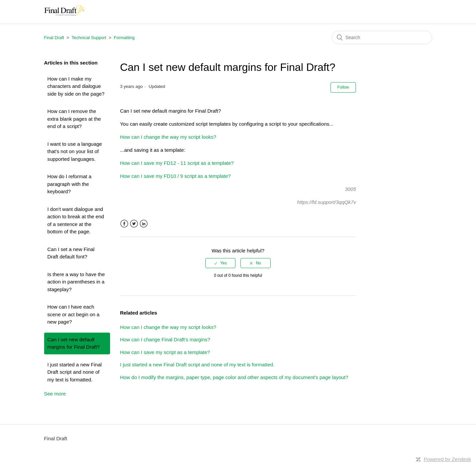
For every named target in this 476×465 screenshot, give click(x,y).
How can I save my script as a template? (165, 352)
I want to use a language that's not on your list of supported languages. (75, 151)
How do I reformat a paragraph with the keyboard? (70, 184)
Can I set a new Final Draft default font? (71, 253)
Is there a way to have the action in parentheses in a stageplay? (76, 282)
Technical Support (89, 38)
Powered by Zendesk (447, 459)
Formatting (124, 38)
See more (55, 394)
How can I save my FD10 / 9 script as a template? (175, 176)
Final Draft (54, 38)
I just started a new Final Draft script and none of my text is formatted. (75, 372)
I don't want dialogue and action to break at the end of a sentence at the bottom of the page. (76, 220)
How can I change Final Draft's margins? (165, 339)
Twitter (134, 224)
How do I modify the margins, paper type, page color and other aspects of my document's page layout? (234, 377)
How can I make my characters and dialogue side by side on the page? (76, 86)
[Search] (382, 37)
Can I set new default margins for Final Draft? (74, 343)
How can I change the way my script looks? (168, 137)
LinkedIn (144, 224)
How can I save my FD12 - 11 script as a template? (177, 163)
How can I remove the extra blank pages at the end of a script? (74, 119)
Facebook (124, 224)
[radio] (220, 263)
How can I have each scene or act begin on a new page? (74, 314)
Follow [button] (343, 87)
